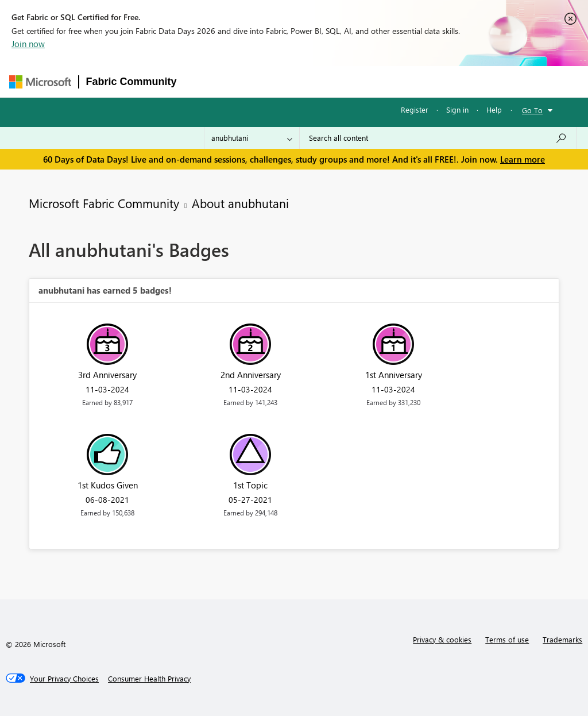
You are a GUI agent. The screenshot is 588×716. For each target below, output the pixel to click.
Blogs (403, 81)
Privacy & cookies (442, 639)
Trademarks (562, 639)
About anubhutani (240, 203)
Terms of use (507, 639)
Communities (352, 81)
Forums (203, 81)
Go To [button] (532, 110)
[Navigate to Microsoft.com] (40, 82)
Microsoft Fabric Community (104, 203)
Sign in (457, 109)
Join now (28, 44)
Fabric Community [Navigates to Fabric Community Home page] (131, 82)
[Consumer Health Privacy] (149, 679)
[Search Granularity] (252, 138)
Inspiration (254, 81)
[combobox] (438, 138)
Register (415, 109)
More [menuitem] (442, 81)
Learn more (523, 159)
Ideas (301, 81)
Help (494, 109)
